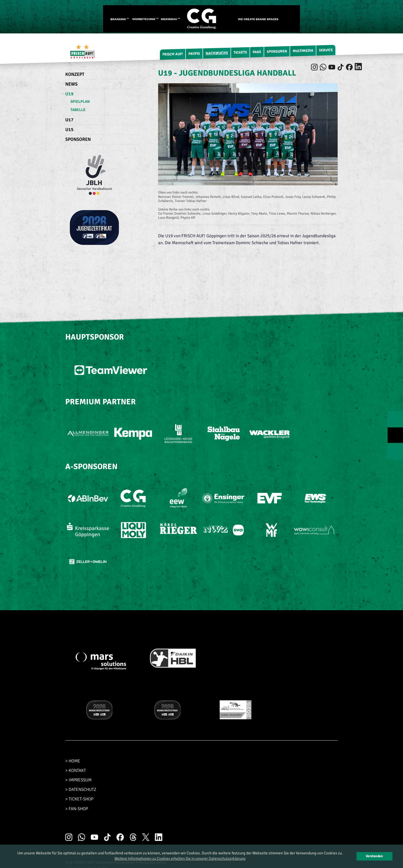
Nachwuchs (217, 53)
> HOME (73, 761)
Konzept (75, 74)
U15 (69, 130)
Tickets (240, 52)
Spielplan (80, 102)
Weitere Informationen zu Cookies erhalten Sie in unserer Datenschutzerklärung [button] (180, 858)
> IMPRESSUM (78, 780)
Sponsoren (277, 52)
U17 (69, 120)
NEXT (395, 452)
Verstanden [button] (374, 856)
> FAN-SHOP (77, 809)
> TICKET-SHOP (79, 799)
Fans (257, 52)
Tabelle (78, 110)
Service (326, 50)
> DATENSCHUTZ (81, 789)
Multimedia (303, 51)
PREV (395, 419)
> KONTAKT (76, 770)
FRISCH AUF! (173, 54)
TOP (395, 435)
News (71, 84)
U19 (69, 94)
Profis (194, 54)
